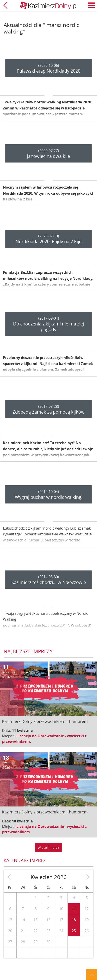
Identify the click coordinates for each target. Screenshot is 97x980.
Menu (92, 5)
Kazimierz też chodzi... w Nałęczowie (49, 582)
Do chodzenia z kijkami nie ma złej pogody (48, 327)
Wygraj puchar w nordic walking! (49, 497)
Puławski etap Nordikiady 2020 (48, 71)
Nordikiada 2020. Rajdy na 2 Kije (48, 242)
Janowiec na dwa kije (48, 156)
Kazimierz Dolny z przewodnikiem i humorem (45, 721)
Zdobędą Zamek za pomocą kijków (49, 412)
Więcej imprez (48, 847)
